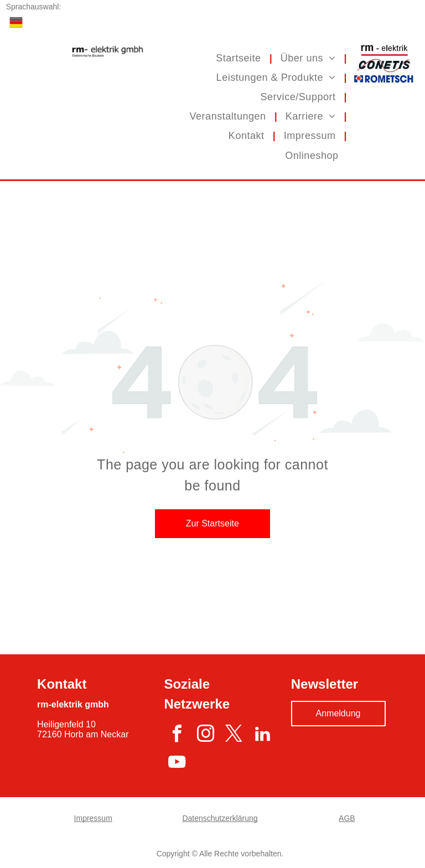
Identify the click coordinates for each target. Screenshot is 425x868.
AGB (347, 818)
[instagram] (206, 735)
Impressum (93, 818)
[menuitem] (240, 58)
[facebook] (177, 735)
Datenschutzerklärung (220, 818)
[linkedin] (263, 735)
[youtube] (177, 764)
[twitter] (234, 735)
